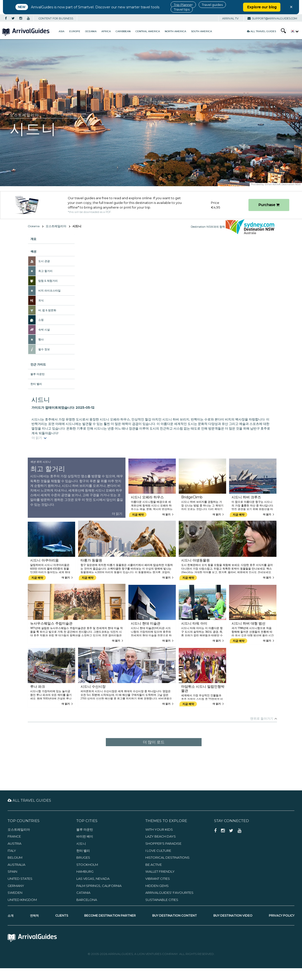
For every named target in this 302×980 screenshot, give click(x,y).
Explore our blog (262, 7)
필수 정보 (44, 349)
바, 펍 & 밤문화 (47, 310)
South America (201, 31)
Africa (106, 31)
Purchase (269, 205)
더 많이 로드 (154, 742)
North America (175, 31)
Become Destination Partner (110, 916)
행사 (41, 339)
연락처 (34, 916)
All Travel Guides (261, 31)
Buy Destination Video (233, 916)
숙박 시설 (44, 330)
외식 (41, 300)
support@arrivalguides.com (272, 18)
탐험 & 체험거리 (48, 281)
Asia (62, 31)
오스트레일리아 (56, 226)
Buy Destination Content (175, 916)
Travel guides (212, 5)
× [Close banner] (291, 7)
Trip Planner (183, 5)
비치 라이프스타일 (49, 291)
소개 (11, 916)
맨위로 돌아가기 (262, 718)
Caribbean (123, 31)
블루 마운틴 (38, 374)
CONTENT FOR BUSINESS (56, 18)
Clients (62, 916)
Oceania (91, 31)
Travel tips (182, 9)
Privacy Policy (282, 916)
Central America (148, 31)
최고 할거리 (45, 271)
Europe (75, 31)
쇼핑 (41, 320)
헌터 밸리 (36, 384)
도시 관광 (44, 261)
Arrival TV (230, 18)
